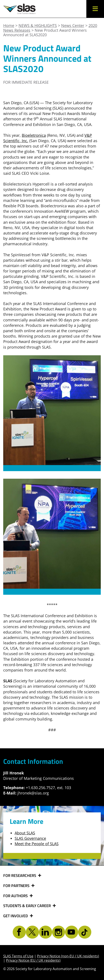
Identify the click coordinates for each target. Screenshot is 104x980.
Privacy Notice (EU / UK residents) (33, 960)
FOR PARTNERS (17, 886)
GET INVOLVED (16, 916)
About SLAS (25, 833)
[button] (95, 9)
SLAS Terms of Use (18, 956)
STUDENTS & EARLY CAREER (27, 906)
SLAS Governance (30, 838)
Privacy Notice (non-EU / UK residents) (68, 956)
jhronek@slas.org (33, 793)
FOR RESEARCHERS (20, 876)
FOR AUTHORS (16, 896)
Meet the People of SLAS (37, 844)
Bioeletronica (34, 135)
